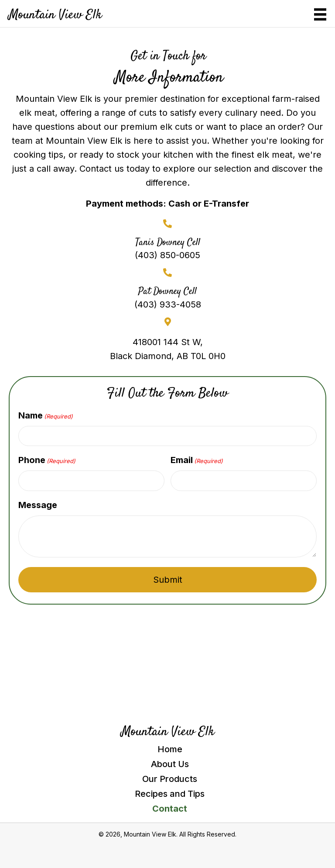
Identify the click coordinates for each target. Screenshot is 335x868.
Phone (47, 460)
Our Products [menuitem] (170, 779)
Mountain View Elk (55, 15)
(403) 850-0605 (167, 255)
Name (46, 416)
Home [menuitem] (170, 749)
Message (38, 505)
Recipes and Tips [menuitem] (170, 794)
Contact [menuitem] (170, 809)
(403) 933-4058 (168, 304)
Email (197, 460)
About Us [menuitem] (170, 764)
